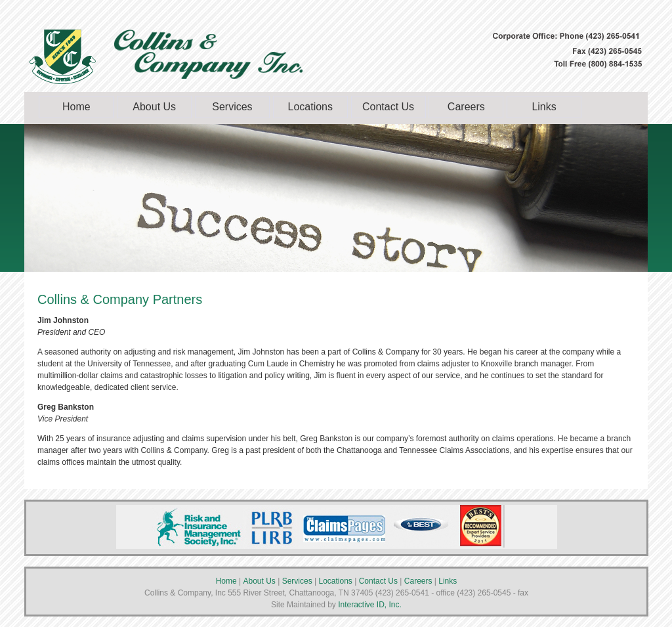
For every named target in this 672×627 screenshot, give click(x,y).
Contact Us (388, 107)
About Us (154, 107)
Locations (310, 107)
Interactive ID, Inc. (369, 605)
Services (232, 107)
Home (76, 107)
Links (544, 107)
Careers (466, 107)
